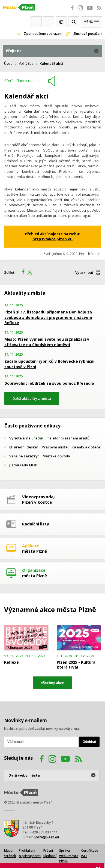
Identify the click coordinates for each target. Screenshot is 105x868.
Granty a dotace (86, 447)
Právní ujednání (50, 853)
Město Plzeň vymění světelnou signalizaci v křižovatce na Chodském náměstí (47, 342)
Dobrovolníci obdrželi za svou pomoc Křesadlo (49, 383)
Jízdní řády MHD (23, 465)
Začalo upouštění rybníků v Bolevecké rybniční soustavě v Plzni (49, 364)
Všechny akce (52, 683)
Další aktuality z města (32, 398)
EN (61, 22)
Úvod (8, 64)
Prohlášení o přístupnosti (30, 853)
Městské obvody (56, 456)
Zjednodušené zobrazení (43, 34)
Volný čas (26, 64)
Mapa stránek (10, 853)
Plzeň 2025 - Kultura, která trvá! (77, 665)
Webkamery (36, 22)
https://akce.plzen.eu (52, 239)
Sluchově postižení (88, 34)
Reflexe (11, 662)
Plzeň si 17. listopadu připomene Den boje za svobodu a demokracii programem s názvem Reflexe (48, 317)
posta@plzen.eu (46, 837)
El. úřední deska (23, 447)
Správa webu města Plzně (69, 856)
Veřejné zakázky (23, 456)
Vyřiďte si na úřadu (26, 438)
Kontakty (49, 22)
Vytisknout (84, 272)
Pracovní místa (55, 447)
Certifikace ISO (90, 853)
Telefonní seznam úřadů (68, 438)
